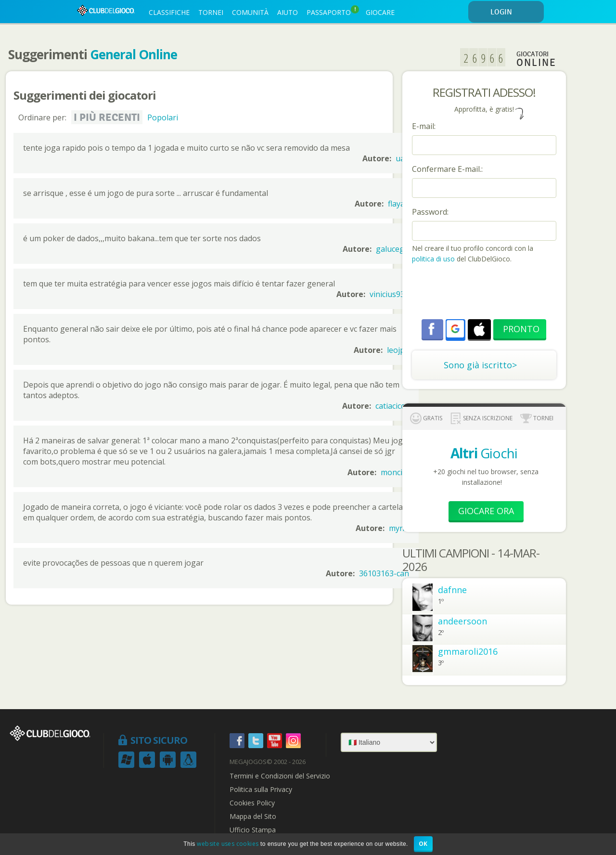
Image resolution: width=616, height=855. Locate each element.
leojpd (398, 350)
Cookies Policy (252, 803)
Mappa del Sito (253, 816)
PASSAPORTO (333, 11)
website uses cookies (228, 844)
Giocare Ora (486, 511)
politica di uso (434, 259)
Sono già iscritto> (480, 365)
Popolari (163, 117)
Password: (430, 212)
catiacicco (392, 406)
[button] (455, 329)
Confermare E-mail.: (447, 169)
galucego (392, 249)
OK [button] (423, 844)
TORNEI (211, 12)
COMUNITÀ (250, 12)
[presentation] (485, 293)
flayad (398, 204)
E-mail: (424, 126)
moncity (395, 472)
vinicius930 (389, 294)
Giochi (484, 453)
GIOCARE (380, 12)
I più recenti (107, 117)
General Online (134, 54)
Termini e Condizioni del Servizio (280, 776)
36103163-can (384, 573)
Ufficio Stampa (253, 830)
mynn (399, 528)
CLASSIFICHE (169, 12)
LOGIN (515, 12)
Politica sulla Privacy (261, 790)
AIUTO (288, 12)
